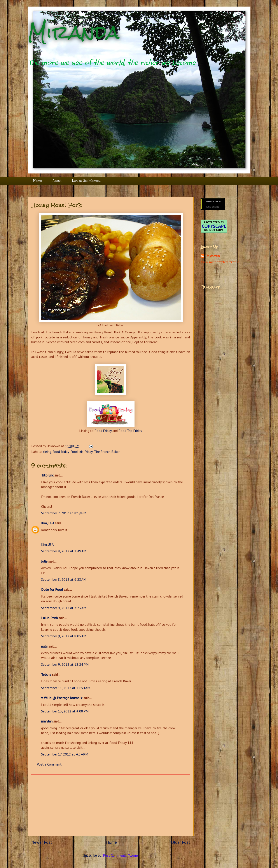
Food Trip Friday (130, 431)
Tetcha (46, 674)
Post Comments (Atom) (120, 855)
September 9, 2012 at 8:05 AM (64, 636)
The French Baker (107, 452)
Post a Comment (49, 764)
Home (38, 181)
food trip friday (81, 452)
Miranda (74, 32)
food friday (61, 452)
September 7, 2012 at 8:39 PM (64, 513)
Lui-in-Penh (49, 618)
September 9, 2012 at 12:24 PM (65, 664)
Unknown (212, 256)
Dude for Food (52, 589)
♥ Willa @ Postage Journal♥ (62, 698)
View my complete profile (220, 262)
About (57, 181)
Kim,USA (47, 544)
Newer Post (42, 842)
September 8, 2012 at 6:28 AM (64, 579)
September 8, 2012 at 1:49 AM (64, 551)
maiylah (47, 721)
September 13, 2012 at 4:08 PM (65, 711)
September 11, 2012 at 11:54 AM (66, 688)
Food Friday (103, 431)
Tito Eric (47, 475)
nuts (44, 646)
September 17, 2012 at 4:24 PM (65, 754)
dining (47, 452)
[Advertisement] (111, 805)
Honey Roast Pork (57, 205)
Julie (44, 561)
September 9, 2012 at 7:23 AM (64, 608)
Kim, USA (48, 523)
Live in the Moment (86, 181)
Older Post (181, 842)
